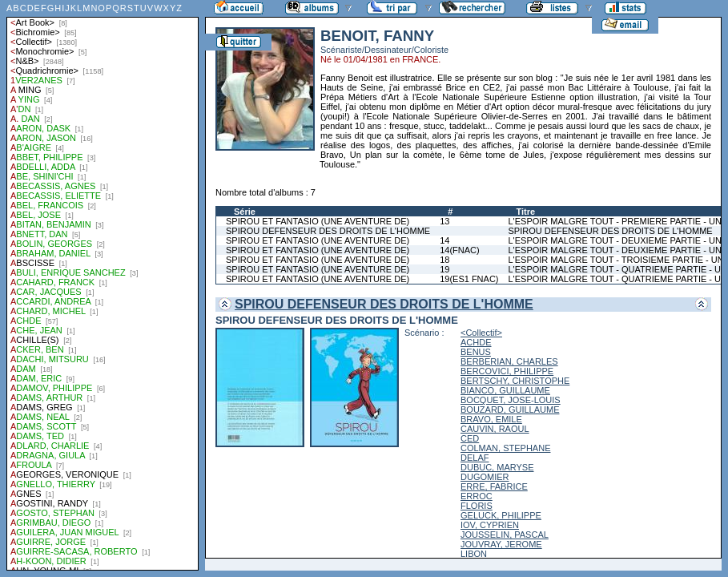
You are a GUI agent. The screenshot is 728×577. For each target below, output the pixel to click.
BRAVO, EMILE (491, 419)
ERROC (477, 496)
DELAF (475, 458)
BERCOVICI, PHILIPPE (507, 371)
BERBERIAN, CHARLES (509, 361)
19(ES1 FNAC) (469, 279)
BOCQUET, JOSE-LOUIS (511, 400)
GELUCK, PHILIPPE (501, 515)
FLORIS (477, 506)
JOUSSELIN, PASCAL (505, 535)
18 (444, 260)
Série (245, 212)
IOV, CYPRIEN (490, 525)
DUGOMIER (485, 477)
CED (470, 438)
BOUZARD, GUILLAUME (510, 410)
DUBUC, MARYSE (497, 467)
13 (444, 221)
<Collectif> (481, 333)
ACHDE (476, 342)
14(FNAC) (460, 250)
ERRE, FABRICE (494, 486)
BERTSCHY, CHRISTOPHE (515, 381)
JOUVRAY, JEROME (501, 544)
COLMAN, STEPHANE (505, 448)
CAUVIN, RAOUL (495, 429)
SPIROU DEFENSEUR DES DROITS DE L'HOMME (328, 231)
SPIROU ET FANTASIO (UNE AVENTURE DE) (318, 221)
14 (444, 240)
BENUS (476, 352)
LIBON (474, 554)
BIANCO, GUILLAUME (505, 390)
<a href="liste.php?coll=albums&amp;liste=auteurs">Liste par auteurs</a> (103, 285)
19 (444, 269)
